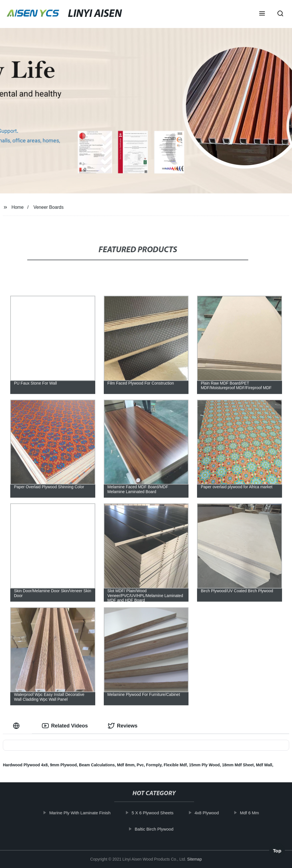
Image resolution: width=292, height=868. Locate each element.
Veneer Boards (48, 207)
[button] (262, 14)
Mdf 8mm (126, 765)
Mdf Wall (264, 765)
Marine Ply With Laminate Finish (84, 813)
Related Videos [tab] (65, 726)
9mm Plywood (63, 765)
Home (18, 207)
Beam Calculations (97, 765)
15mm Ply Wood (204, 765)
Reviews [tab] (123, 726)
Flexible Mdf (175, 765)
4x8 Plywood (211, 813)
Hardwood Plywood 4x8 (25, 765)
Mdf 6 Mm (253, 813)
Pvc (140, 765)
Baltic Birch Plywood (158, 829)
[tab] (17, 726)
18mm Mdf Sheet (238, 765)
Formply (154, 765)
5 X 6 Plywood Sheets (157, 813)
